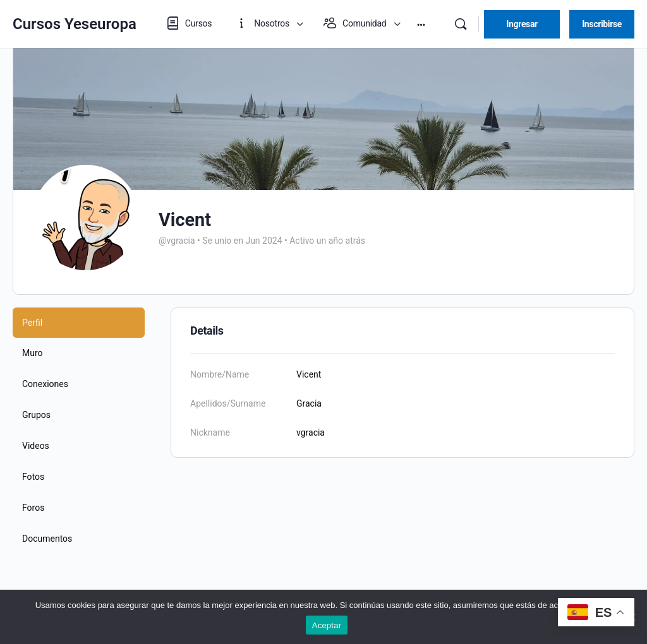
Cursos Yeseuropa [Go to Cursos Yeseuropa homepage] (75, 24)
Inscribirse (602, 24)
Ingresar (522, 24)
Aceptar (327, 625)
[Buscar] (461, 24)
